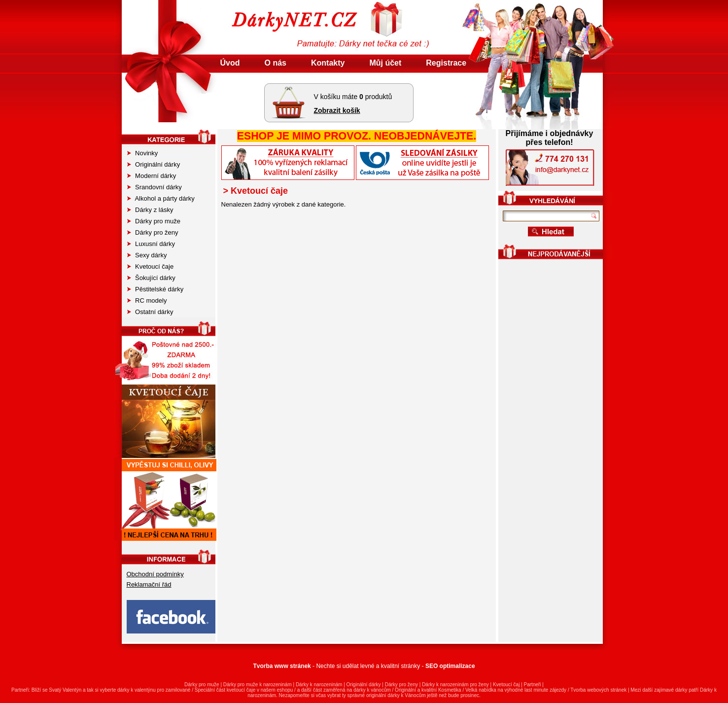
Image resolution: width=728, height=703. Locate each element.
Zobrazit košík (337, 110)
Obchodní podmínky (155, 574)
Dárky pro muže (154, 221)
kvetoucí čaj (240, 690)
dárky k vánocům (372, 690)
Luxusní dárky (151, 244)
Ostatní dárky (150, 312)
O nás (276, 63)
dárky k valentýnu (137, 690)
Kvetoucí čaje (151, 266)
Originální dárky (154, 164)
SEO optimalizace (450, 666)
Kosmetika (450, 690)
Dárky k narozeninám (319, 685)
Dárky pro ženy (153, 232)
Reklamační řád (149, 584)
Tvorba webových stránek (598, 690)
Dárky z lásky (150, 210)
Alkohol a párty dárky (161, 198)
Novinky (143, 153)
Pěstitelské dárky (156, 289)
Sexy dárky (147, 255)
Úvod (230, 63)
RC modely (147, 300)
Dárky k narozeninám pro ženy (455, 685)
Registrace (446, 63)
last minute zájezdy (545, 690)
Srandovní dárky (155, 187)
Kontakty (328, 63)
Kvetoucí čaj (506, 685)
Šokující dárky (151, 278)
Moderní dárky (152, 176)
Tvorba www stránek (282, 666)
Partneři (533, 685)
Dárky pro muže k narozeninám (258, 685)
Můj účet (385, 63)
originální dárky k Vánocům (396, 695)
